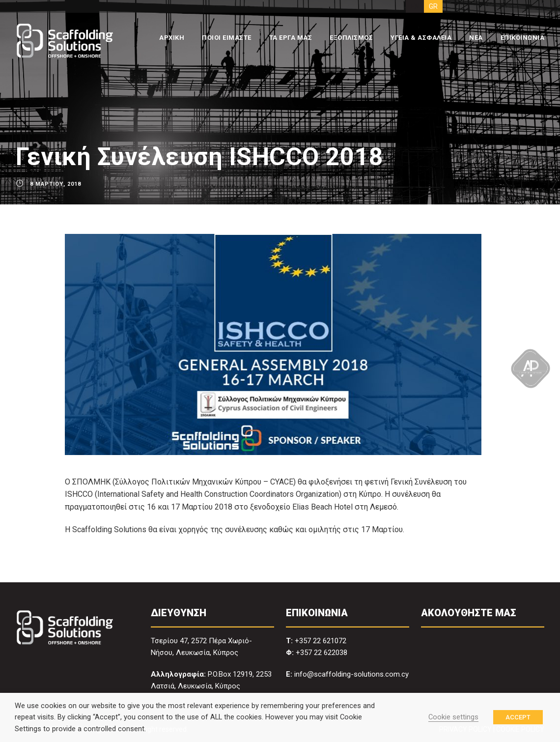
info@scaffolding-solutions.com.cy (351, 674)
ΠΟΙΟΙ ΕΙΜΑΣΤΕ (227, 38)
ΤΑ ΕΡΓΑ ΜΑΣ (291, 38)
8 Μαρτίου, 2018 (56, 184)
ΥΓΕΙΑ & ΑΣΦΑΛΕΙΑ (421, 38)
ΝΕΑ (476, 38)
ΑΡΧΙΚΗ (172, 38)
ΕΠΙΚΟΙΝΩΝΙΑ (523, 38)
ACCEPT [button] (518, 717)
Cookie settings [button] (453, 717)
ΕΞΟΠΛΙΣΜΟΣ (351, 38)
